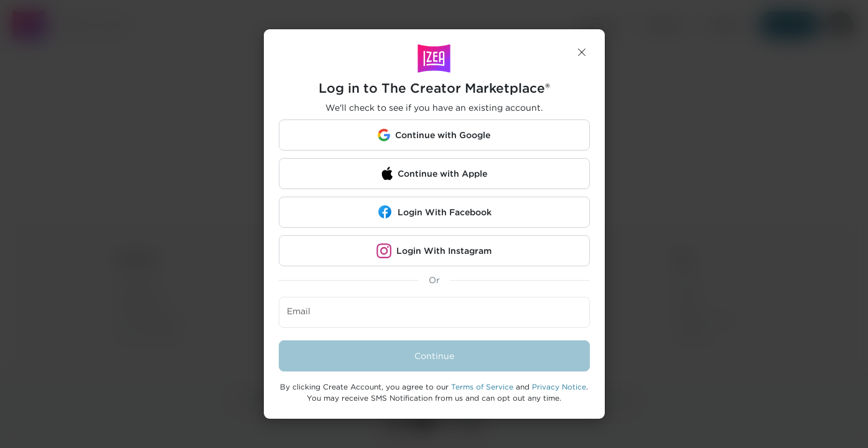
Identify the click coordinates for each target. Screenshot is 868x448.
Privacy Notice (559, 387)
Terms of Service (482, 387)
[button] (582, 52)
